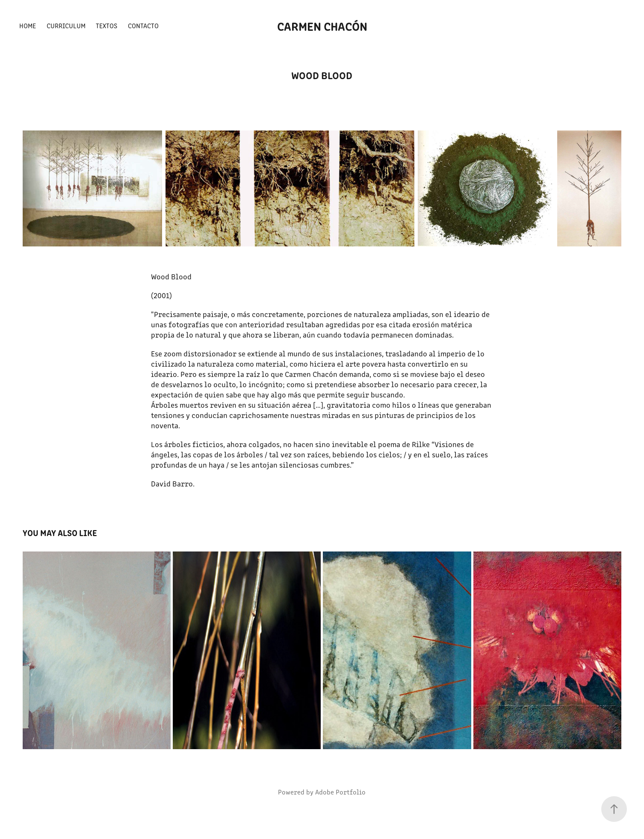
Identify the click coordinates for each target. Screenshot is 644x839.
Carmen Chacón (322, 26)
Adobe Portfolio (340, 792)
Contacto (143, 25)
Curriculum (66, 25)
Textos (106, 25)
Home (28, 25)
